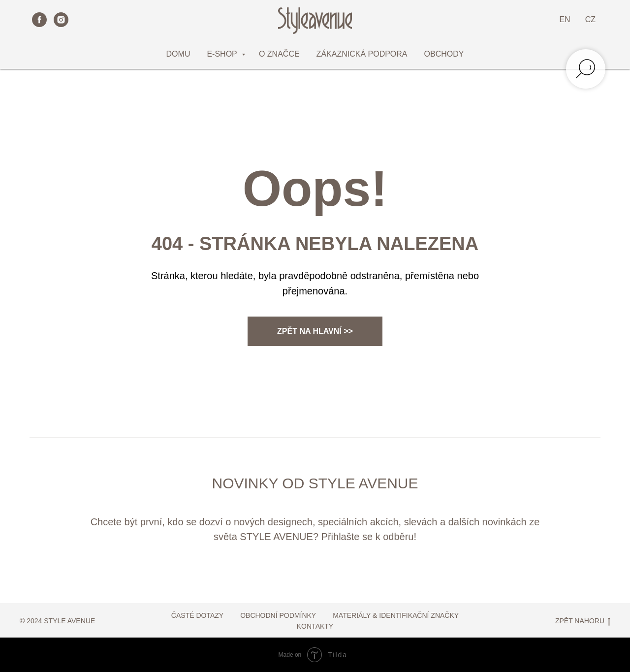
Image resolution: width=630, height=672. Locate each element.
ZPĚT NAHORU (583, 621)
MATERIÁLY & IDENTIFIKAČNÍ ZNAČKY (396, 615)
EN (565, 19)
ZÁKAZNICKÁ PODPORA (362, 54)
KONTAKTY (315, 626)
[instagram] (61, 20)
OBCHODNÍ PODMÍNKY (278, 615)
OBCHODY (444, 54)
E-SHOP (223, 54)
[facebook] (39, 20)
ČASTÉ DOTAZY (197, 615)
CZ (590, 19)
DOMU (178, 54)
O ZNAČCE (279, 54)
